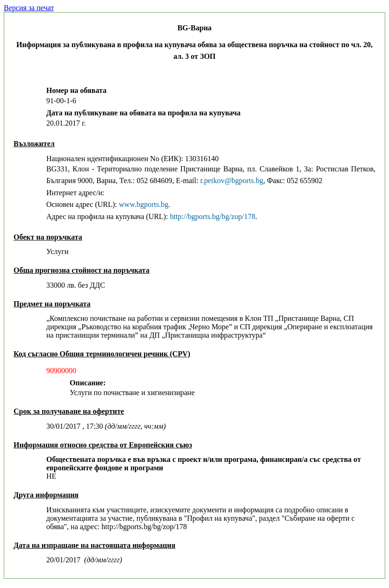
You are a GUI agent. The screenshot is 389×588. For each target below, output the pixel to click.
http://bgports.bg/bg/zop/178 (213, 216)
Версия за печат (29, 8)
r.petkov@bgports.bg (232, 181)
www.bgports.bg (144, 204)
